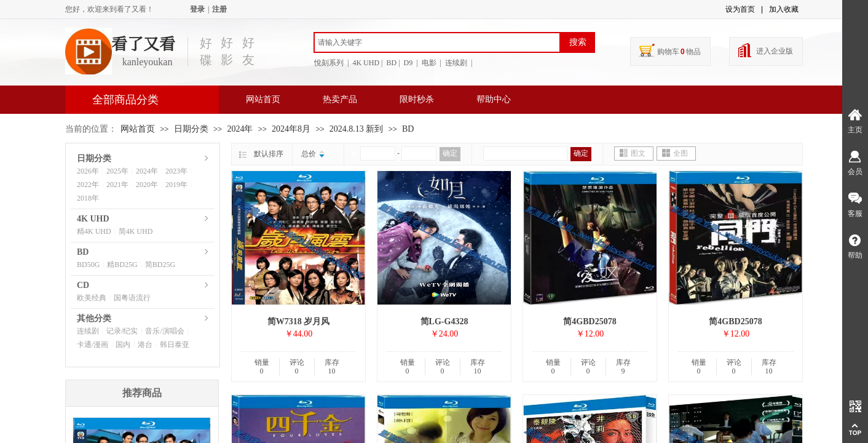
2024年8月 (291, 129)
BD (408, 129)
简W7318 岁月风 (299, 321)
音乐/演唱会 (164, 331)
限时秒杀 (417, 99)
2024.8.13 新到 (357, 129)
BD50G (88, 265)
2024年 (240, 129)
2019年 (176, 185)
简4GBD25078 (590, 321)
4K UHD (93, 219)
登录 (197, 9)
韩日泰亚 (175, 345)
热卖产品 (340, 99)
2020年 (147, 185)
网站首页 (263, 99)
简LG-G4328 (444, 321)
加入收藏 (784, 9)
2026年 (88, 171)
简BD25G (160, 265)
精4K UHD (94, 231)
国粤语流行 (132, 298)
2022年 (88, 185)
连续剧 (88, 331)
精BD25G (122, 265)
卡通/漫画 (93, 345)
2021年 (117, 185)
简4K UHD (136, 231)
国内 (123, 345)
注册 (219, 9)
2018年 (88, 198)
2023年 (176, 171)
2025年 (117, 171)
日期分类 (191, 129)
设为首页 (740, 9)
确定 (450, 153)
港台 (145, 345)
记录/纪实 (122, 331)
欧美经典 (92, 298)
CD (83, 285)
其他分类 (94, 318)
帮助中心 (494, 99)
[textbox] (437, 42)
